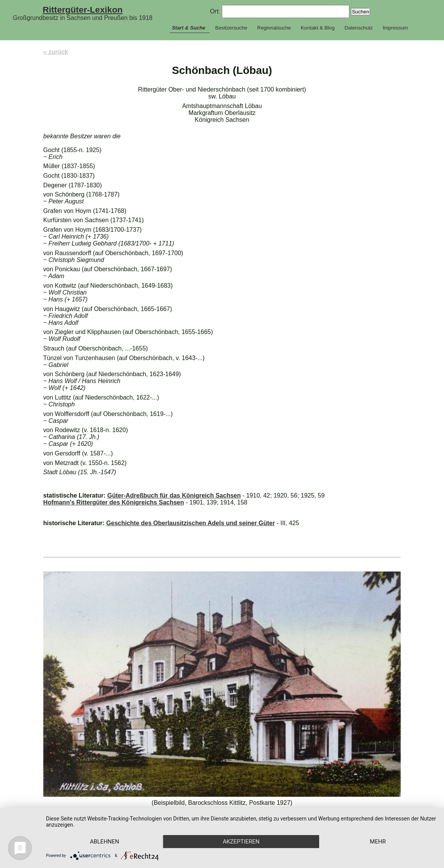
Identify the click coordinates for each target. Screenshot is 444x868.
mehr (378, 842)
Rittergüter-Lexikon (83, 10)
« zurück (56, 52)
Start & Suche (189, 28)
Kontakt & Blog (318, 28)
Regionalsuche (274, 28)
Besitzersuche (231, 28)
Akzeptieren (241, 842)
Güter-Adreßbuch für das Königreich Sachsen (174, 495)
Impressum (395, 28)
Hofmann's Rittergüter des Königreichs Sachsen (114, 502)
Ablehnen (105, 842)
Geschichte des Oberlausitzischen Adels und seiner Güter (190, 523)
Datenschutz (359, 28)
